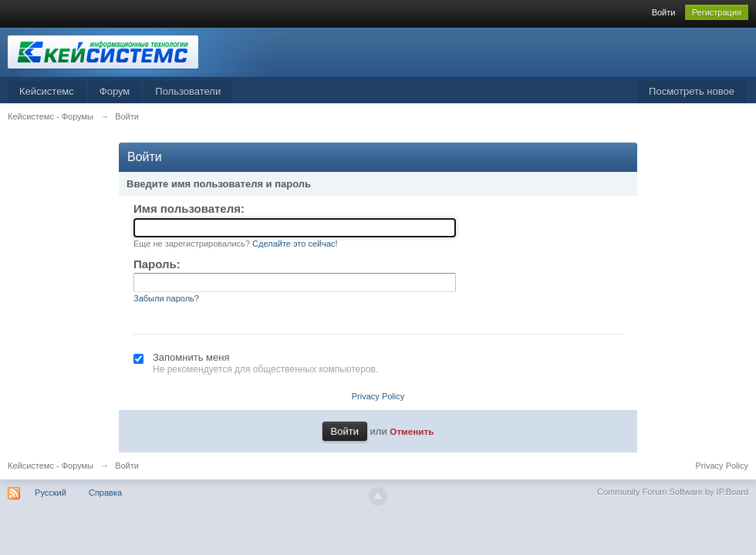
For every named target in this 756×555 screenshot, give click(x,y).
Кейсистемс (47, 91)
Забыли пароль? (166, 298)
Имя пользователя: (189, 209)
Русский (51, 493)
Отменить (412, 431)
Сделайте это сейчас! (295, 244)
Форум (115, 91)
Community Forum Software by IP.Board (673, 492)
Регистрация (717, 12)
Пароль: (157, 264)
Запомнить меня (191, 357)
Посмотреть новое (692, 91)
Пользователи (188, 91)
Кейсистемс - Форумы (51, 466)
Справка (105, 493)
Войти (664, 12)
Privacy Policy (378, 396)
